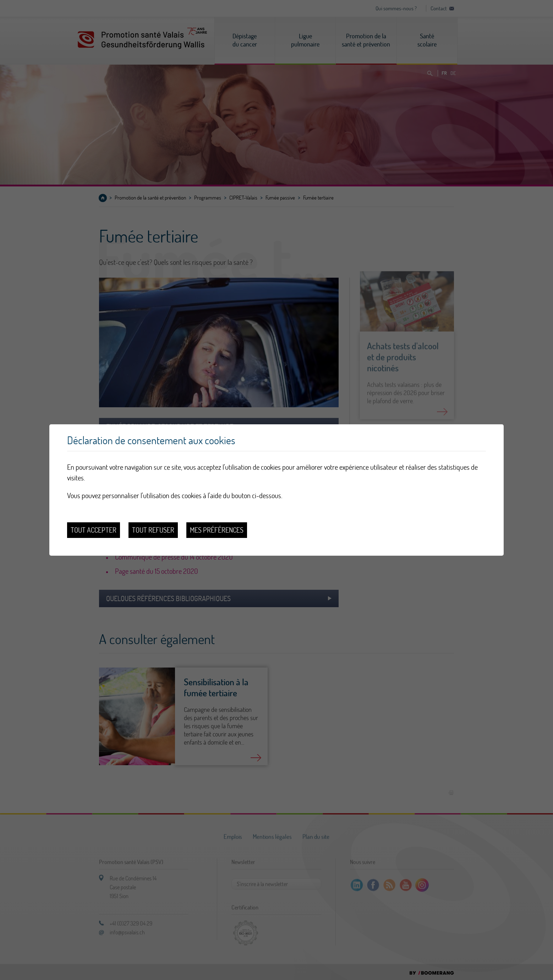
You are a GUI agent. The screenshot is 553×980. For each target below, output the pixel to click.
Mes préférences (217, 530)
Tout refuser (153, 530)
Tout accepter (94, 530)
